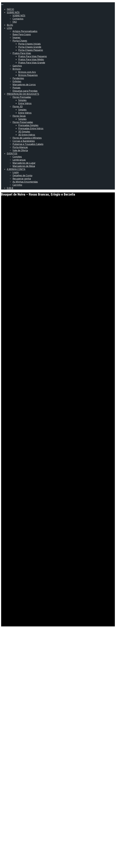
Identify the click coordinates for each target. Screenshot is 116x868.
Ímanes (16, 37)
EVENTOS (12, 154)
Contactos (18, 19)
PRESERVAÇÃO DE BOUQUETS (23, 94)
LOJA (9, 28)
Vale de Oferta (20, 150)
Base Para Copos (22, 34)
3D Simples (24, 132)
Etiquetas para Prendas (25, 91)
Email (5, 852)
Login (16, 172)
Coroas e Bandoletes (24, 141)
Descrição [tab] (12, 734)
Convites (17, 157)
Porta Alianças (20, 147)
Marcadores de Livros (24, 85)
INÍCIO (10, 9)
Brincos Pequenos (28, 75)
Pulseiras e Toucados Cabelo (28, 144)
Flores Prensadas (22, 97)
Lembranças (19, 160)
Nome (5, 846)
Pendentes (18, 78)
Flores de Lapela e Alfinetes (27, 138)
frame (29, 698)
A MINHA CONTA (16, 169)
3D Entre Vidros (27, 135)
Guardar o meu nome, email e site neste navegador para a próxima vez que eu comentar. (52, 857)
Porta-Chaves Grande (30, 47)
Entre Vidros (25, 103)
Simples (22, 100)
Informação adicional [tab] (19, 738)
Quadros (67, 698)
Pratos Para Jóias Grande (32, 63)
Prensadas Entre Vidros (31, 128)
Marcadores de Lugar (24, 163)
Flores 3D (18, 106)
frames (37, 698)
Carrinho (17, 185)
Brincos (17, 69)
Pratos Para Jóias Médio (31, 59)
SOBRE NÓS (13, 12)
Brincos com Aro (27, 72)
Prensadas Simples (28, 125)
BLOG (10, 25)
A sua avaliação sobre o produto (19, 841)
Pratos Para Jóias (22, 53)
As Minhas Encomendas (25, 182)
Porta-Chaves (20, 41)
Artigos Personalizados (25, 31)
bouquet (12, 698)
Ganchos (17, 66)
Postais (16, 88)
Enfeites (17, 81)
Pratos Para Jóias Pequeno (33, 56)
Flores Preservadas (23, 122)
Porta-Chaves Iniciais (29, 44)
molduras (47, 698)
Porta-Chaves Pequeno (31, 50)
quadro (57, 698)
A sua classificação (12, 816)
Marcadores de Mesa (24, 166)
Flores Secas (19, 116)
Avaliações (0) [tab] (15, 742)
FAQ (15, 22)
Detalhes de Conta (22, 175)
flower (21, 698)
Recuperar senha (22, 179)
